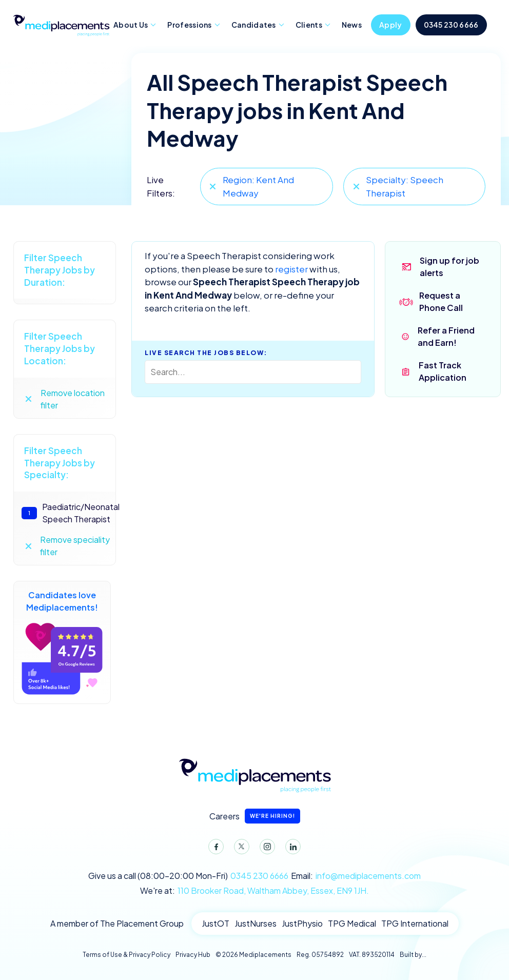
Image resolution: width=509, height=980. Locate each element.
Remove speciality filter (75, 546)
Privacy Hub (193, 955)
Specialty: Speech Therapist (405, 186)
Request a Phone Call (441, 301)
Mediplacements (61, 24)
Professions (189, 25)
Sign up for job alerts (449, 267)
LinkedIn (291, 849)
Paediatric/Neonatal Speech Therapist (66, 513)
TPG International (415, 923)
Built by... (413, 955)
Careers (255, 816)
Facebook (214, 849)
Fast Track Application (443, 371)
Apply (391, 25)
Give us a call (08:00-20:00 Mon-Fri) (188, 876)
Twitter (240, 849)
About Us (131, 25)
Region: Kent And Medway (258, 186)
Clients (309, 25)
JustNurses (256, 923)
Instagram (265, 849)
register (291, 269)
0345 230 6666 (451, 25)
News (352, 25)
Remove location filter (73, 399)
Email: (356, 876)
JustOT (216, 923)
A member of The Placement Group (117, 923)
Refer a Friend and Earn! (446, 336)
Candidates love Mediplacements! (62, 643)
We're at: (254, 891)
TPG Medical (352, 923)
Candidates (254, 25)
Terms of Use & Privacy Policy (126, 955)
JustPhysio (302, 923)
